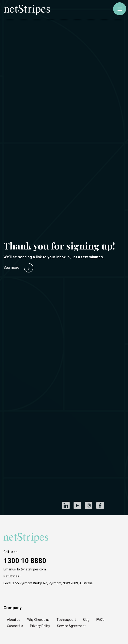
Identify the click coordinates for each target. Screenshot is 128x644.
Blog (86, 620)
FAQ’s (100, 620)
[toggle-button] (120, 9)
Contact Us (15, 626)
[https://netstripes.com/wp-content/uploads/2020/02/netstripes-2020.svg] (27, 538)
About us (14, 620)
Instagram (89, 505)
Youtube (77, 505)
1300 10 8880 (25, 561)
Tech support (66, 620)
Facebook (100, 505)
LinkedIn (66, 505)
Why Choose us (38, 620)
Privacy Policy (40, 626)
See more (11, 267)
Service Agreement (71, 626)
